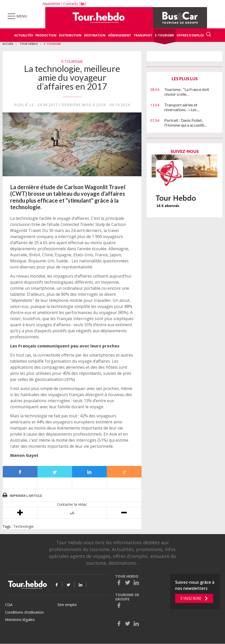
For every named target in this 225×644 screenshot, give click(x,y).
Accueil (8, 44)
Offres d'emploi (190, 35)
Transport (143, 35)
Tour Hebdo (29, 44)
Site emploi (67, 604)
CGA (9, 604)
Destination (95, 35)
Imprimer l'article (26, 496)
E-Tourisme (165, 35)
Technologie (24, 526)
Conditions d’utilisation (24, 612)
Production (46, 35)
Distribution (70, 35)
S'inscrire (191, 598)
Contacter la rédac (72, 504)
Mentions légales (20, 619)
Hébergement (120, 35)
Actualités (24, 35)
